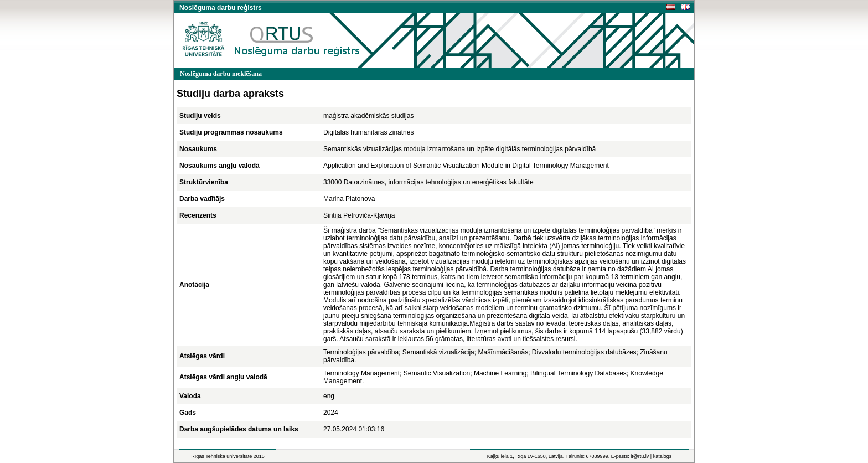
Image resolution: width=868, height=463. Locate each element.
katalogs (663, 456)
